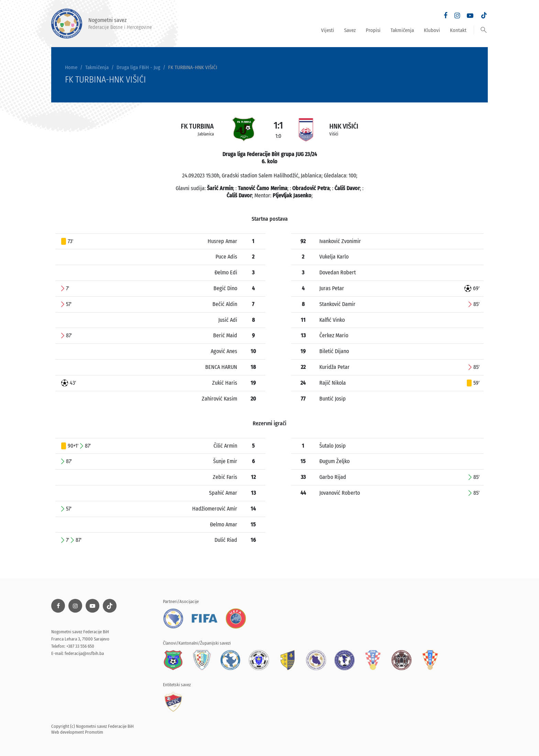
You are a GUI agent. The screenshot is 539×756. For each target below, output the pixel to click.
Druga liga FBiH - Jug (138, 67)
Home (71, 67)
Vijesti (328, 30)
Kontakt (458, 30)
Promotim (94, 732)
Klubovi (432, 30)
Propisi (373, 30)
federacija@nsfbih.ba (84, 653)
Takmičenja (402, 30)
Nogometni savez (102, 24)
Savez (350, 30)
